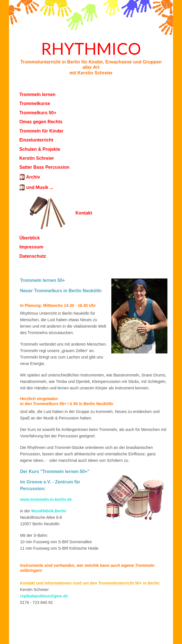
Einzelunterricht (36, 140)
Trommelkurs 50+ (38, 113)
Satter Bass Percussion (44, 167)
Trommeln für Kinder (41, 131)
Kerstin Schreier (37, 158)
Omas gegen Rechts (41, 122)
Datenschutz (33, 256)
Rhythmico (91, 48)
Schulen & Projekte (40, 149)
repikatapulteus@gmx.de (44, 596)
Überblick (30, 238)
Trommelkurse (35, 103)
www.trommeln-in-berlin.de (46, 499)
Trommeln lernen (37, 94)
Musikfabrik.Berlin (49, 511)
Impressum (31, 247)
